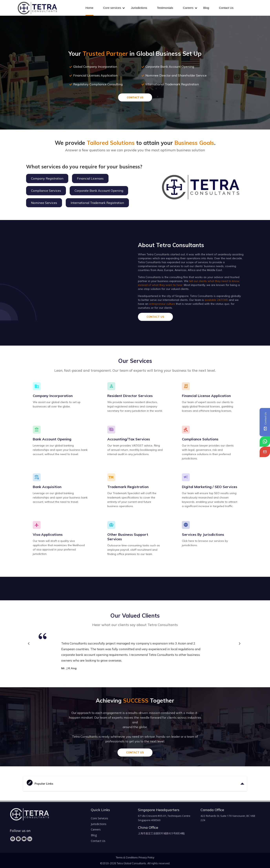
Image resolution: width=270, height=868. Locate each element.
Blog (206, 8)
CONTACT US (135, 97)
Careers (188, 8)
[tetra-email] (265, 452)
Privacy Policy (146, 858)
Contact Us (226, 8)
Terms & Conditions (127, 858)
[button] (239, 644)
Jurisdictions (139, 8)
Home (89, 8)
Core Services (99, 818)
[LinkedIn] (30, 839)
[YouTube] (24, 839)
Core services (112, 8)
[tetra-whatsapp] (265, 441)
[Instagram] (18, 839)
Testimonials (165, 8)
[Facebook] (13, 839)
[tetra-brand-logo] (37, 7)
